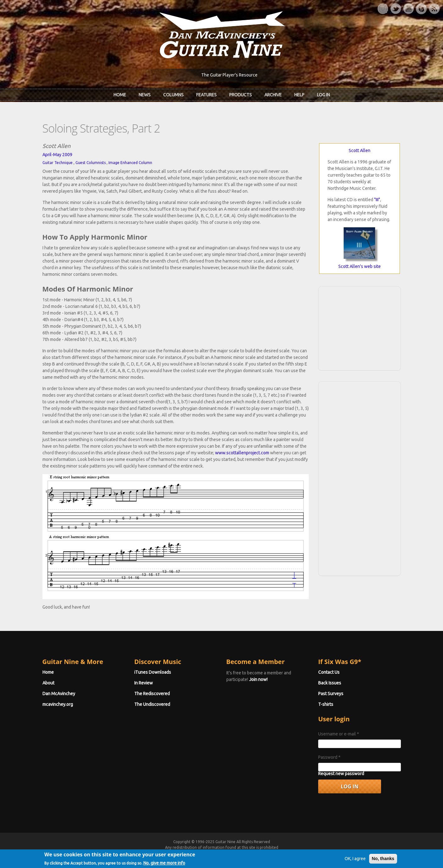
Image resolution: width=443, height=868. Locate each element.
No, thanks (383, 859)
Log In (323, 95)
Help (299, 95)
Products (241, 95)
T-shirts (326, 704)
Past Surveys (331, 694)
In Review (144, 683)
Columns (173, 95)
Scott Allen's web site (360, 266)
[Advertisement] (359, 327)
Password (329, 757)
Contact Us (329, 672)
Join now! (258, 679)
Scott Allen (360, 150)
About (48, 683)
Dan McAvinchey (59, 694)
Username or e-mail (339, 734)
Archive (273, 95)
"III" (377, 200)
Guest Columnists (91, 163)
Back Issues (330, 683)
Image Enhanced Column (130, 163)
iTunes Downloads (153, 672)
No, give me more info (164, 863)
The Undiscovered (152, 704)
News (145, 95)
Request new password (341, 774)
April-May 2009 (57, 155)
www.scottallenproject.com (242, 453)
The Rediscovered (152, 694)
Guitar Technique (58, 163)
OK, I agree (355, 859)
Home (120, 95)
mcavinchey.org (58, 704)
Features (206, 95)
